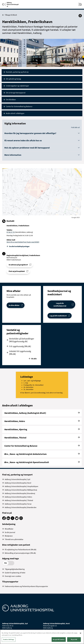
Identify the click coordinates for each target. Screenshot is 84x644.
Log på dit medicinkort (58, 316)
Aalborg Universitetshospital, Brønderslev (21, 507)
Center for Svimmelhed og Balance (19, 106)
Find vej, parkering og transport (17, 475)
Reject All (74, 639)
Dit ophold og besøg (13, 79)
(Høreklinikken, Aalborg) (24, 232)
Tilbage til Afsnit (10, 15)
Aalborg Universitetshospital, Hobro (18, 497)
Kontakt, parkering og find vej (17, 72)
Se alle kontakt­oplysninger (19, 246)
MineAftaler (9, 529)
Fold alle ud (75, 127)
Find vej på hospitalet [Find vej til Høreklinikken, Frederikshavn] (17, 271)
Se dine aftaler (14, 305)
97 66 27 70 (11, 232)
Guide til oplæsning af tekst (15, 573)
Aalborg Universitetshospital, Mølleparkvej (21, 490)
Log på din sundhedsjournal (60, 304)
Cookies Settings (9, 639)
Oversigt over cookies (13, 576)
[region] (42, 637)
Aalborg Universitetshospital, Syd (17, 479)
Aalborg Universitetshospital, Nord (18, 483)
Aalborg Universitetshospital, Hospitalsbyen (21, 486)
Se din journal (10, 532)
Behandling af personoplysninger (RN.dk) (20, 553)
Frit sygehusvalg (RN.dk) (20, 346)
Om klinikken (11, 100)
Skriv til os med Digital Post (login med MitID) (23, 242)
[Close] (80, 633)
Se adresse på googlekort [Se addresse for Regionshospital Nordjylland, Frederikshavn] (18, 265)
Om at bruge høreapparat (16, 93)
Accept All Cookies (59, 639)
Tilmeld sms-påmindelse (14, 539)
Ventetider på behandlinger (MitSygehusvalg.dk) (22, 340)
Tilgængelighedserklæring (15, 569)
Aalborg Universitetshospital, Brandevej (20, 493)
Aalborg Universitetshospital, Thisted (19, 500)
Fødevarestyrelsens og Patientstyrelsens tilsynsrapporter (26, 586)
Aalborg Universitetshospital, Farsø (18, 504)
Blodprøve (9, 536)
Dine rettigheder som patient (16, 545)
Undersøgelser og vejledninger (17, 86)
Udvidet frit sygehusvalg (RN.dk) (20, 353)
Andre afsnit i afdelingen (15, 113)
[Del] (80, 16)
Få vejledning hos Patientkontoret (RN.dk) (21, 550)
